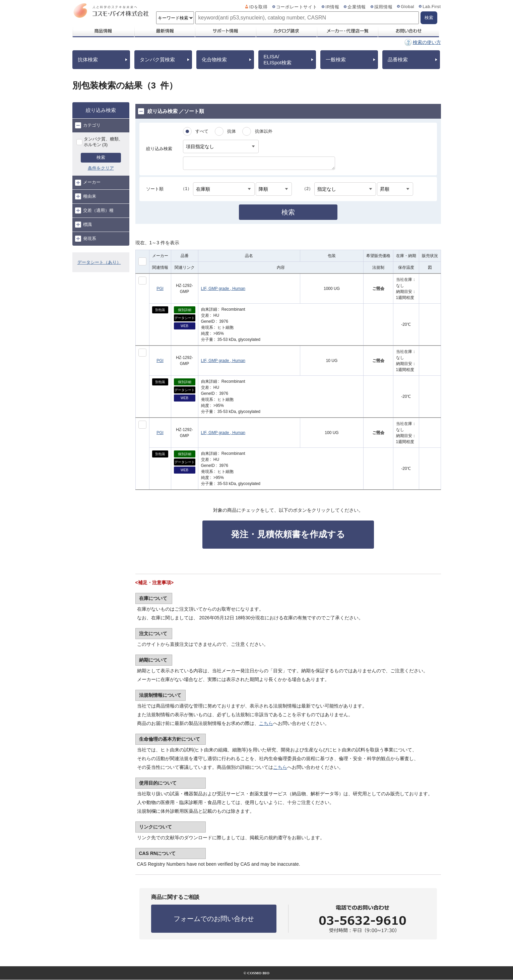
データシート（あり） (99, 262)
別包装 (160, 310)
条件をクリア (101, 168)
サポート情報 (225, 31)
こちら (266, 723)
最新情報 (164, 31)
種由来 (86, 196)
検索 (101, 157)
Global (407, 7)
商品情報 (103, 31)
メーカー (88, 183)
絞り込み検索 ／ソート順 (171, 111)
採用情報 (383, 7)
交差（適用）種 (94, 210)
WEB (184, 326)
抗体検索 (88, 59)
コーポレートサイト (297, 7)
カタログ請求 (286, 31)
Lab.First (432, 7)
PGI (160, 289)
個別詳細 (185, 310)
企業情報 (357, 7)
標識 (83, 225)
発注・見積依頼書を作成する (288, 534)
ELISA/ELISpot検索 (278, 59)
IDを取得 (259, 7)
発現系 (86, 239)
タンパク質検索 (157, 59)
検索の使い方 (427, 42)
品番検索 (398, 59)
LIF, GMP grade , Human (223, 289)
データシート (185, 318)
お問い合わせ (408, 31)
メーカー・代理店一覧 (347, 31)
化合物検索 (214, 59)
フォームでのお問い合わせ (214, 919)
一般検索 (336, 59)
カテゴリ (88, 125)
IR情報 (332, 7)
